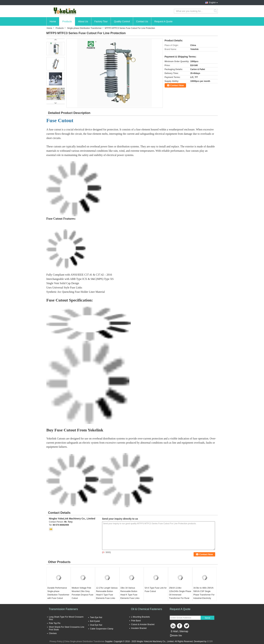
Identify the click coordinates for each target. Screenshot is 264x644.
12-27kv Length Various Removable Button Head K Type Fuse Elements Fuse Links (107, 593)
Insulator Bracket (139, 628)
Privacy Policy (56, 641)
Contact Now (177, 85)
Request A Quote (163, 21)
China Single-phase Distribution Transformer (84, 641)
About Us (83, 21)
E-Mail (174, 631)
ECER (210, 641)
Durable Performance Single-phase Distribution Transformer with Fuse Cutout (58, 593)
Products (67, 21)
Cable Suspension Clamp (102, 629)
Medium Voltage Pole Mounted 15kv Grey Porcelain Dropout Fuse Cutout (83, 593)
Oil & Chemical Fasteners (147, 609)
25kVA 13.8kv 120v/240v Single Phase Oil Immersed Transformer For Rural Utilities (180, 595)
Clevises (53, 633)
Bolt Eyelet (95, 621)
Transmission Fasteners (63, 609)
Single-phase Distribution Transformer (84, 28)
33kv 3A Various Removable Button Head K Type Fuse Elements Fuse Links (130, 593)
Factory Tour (101, 21)
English (212, 3)
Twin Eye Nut (96, 617)
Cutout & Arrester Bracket (143, 624)
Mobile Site (176, 636)
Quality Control (122, 21)
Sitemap (184, 631)
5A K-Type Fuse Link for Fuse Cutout (156, 590)
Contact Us (142, 21)
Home (53, 21)
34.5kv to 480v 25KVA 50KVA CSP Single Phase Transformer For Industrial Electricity (204, 593)
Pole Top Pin (55, 623)
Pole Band (136, 621)
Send (207, 618)
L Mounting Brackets (141, 617)
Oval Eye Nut (96, 625)
